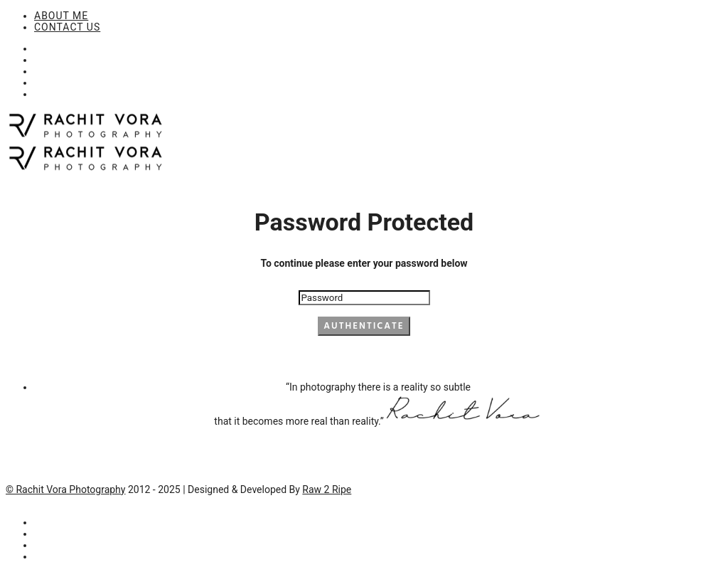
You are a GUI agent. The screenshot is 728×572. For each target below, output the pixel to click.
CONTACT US (67, 27)
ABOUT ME (61, 16)
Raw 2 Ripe (327, 489)
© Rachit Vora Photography (65, 489)
